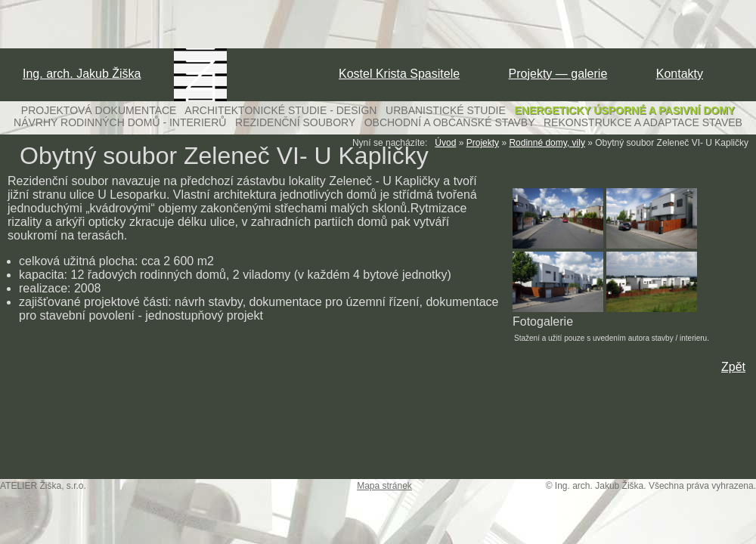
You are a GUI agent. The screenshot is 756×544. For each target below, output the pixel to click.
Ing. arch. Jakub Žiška (82, 74)
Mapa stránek (384, 486)
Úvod (445, 143)
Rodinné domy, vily (547, 143)
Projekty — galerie (558, 74)
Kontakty (680, 74)
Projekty (483, 143)
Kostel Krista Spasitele (399, 74)
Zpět (733, 367)
